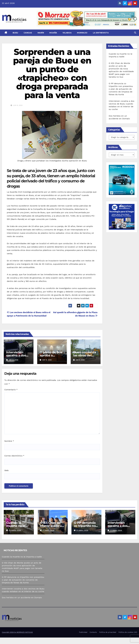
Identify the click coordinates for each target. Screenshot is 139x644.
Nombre (9, 441)
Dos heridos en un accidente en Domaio (22, 598)
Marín (41, 33)
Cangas (28, 33)
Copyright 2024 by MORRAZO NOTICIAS (17, 639)
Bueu (15, 33)
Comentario (11, 390)
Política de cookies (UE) (128, 639)
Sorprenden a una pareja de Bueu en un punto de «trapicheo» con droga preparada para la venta (52, 73)
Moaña (53, 33)
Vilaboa (67, 33)
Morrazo (82, 33)
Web (6, 470)
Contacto (93, 639)
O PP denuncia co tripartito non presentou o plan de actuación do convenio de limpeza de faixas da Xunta (121, 89)
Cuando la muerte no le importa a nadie (22, 557)
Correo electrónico (14, 456)
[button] (135, 33)
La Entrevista (101, 33)
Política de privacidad (108, 639)
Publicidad (83, 639)
